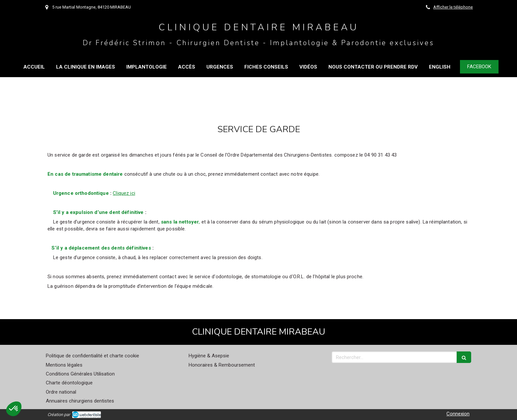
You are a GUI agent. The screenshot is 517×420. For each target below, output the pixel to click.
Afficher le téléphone (453, 7)
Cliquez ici (124, 193)
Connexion (458, 414)
